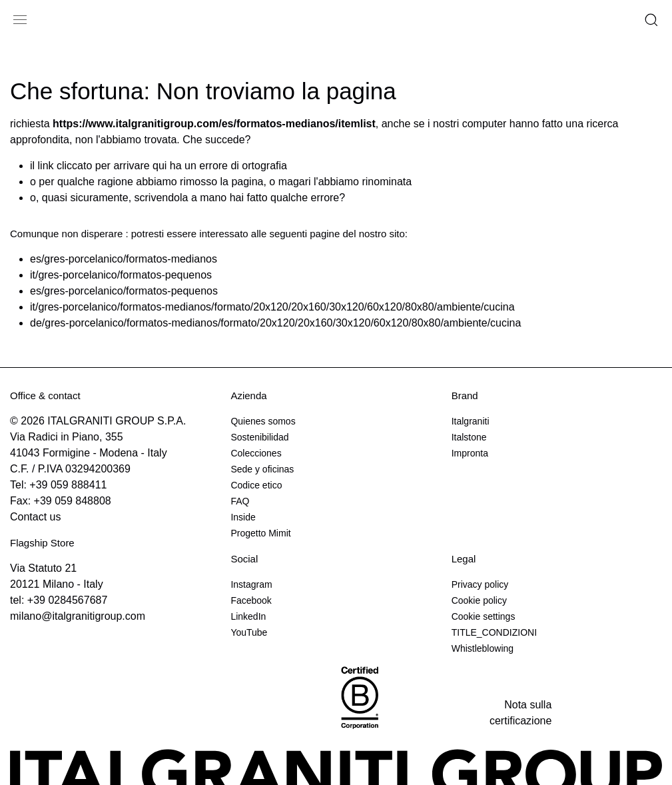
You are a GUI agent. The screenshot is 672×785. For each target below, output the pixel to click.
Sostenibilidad (259, 437)
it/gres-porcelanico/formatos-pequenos (121, 275)
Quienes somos (263, 421)
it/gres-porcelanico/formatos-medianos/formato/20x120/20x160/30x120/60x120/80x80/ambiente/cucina (272, 307)
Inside (243, 517)
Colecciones (256, 453)
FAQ (240, 501)
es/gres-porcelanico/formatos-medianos (124, 259)
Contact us (35, 517)
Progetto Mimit (260, 533)
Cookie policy (479, 600)
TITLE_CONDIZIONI (494, 632)
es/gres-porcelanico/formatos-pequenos (124, 291)
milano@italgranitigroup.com (78, 616)
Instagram (251, 584)
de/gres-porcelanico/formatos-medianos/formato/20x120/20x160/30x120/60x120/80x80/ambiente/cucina (275, 323)
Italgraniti (471, 421)
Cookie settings (484, 616)
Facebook (251, 600)
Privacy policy (480, 584)
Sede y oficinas (262, 469)
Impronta (470, 453)
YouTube (249, 632)
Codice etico (256, 485)
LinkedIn (248, 616)
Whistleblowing (483, 648)
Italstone (469, 437)
